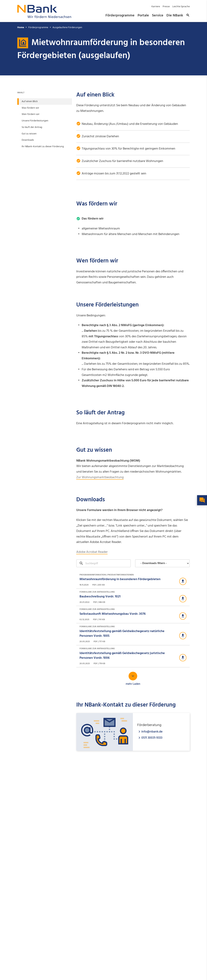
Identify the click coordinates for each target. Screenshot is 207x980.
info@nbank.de (152, 732)
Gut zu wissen (29, 134)
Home (21, 28)
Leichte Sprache (181, 7)
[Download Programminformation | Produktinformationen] (133, 580)
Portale (143, 16)
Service (158, 16)
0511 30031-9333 (152, 738)
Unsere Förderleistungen (35, 121)
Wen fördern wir (31, 114)
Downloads (28, 140)
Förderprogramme (120, 16)
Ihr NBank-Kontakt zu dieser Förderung (43, 147)
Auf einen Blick (30, 101)
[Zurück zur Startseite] (44, 17)
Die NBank (175, 16)
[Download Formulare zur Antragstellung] (133, 597)
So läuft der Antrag (32, 127)
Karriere (156, 7)
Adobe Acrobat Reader (92, 552)
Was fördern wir (30, 108)
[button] (187, 16)
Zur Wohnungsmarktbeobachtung (100, 477)
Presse (166, 7)
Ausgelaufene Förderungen (67, 28)
